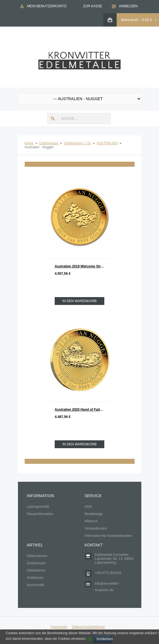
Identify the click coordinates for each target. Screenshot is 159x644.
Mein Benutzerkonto (47, 6)
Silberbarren (36, 570)
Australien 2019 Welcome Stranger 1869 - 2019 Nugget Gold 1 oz (82, 266)
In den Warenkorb (79, 301)
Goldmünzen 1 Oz (78, 143)
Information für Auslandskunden (108, 536)
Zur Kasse (93, 6)
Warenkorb (130, 20)
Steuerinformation (40, 514)
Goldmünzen (49, 143)
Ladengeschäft (38, 507)
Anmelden (128, 6)
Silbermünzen (37, 556)
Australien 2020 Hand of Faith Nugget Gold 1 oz (82, 410)
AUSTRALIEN (107, 143)
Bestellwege (94, 514)
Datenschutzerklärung (88, 627)
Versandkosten (96, 528)
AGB (88, 507)
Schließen (104, 639)
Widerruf (91, 521)
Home (29, 143)
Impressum (59, 627)
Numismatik (36, 585)
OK (90, 639)
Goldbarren (35, 578)
